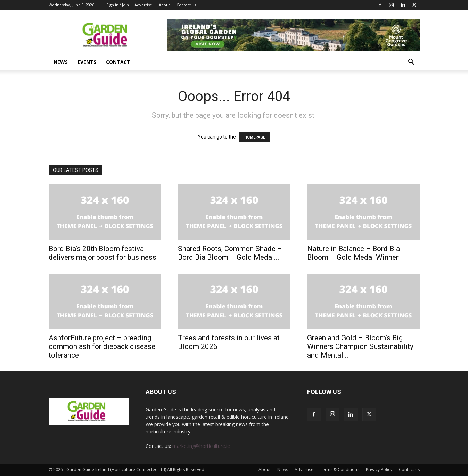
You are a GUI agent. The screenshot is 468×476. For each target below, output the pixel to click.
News (61, 62)
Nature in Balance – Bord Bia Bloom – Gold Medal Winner (354, 253)
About (164, 5)
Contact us (186, 5)
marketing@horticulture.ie (201, 446)
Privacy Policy (379, 470)
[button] (411, 63)
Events (87, 62)
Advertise (143, 5)
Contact (118, 62)
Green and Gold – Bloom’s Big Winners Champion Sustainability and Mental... (360, 346)
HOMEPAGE (255, 137)
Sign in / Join (118, 5)
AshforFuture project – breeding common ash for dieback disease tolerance (102, 346)
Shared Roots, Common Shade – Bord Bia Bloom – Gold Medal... (230, 253)
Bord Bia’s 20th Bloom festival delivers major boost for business (104, 253)
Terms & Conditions (340, 470)
